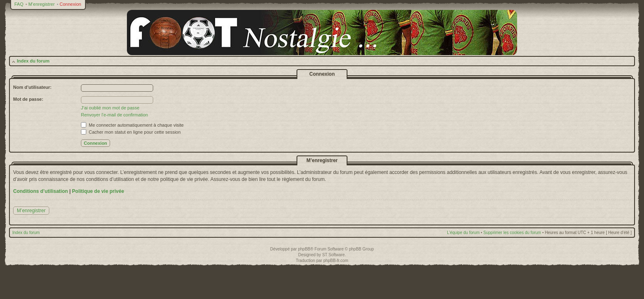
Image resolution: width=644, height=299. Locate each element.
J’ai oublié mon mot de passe (110, 108)
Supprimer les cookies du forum (512, 233)
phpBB (304, 249)
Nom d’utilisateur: (32, 87)
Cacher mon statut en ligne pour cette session (131, 132)
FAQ (19, 4)
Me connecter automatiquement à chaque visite (132, 125)
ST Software (333, 255)
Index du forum (33, 61)
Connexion (70, 4)
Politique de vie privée (98, 191)
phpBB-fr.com (336, 261)
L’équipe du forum (463, 233)
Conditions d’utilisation (40, 191)
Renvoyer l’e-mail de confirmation (114, 115)
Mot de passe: (28, 99)
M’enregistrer (41, 4)
